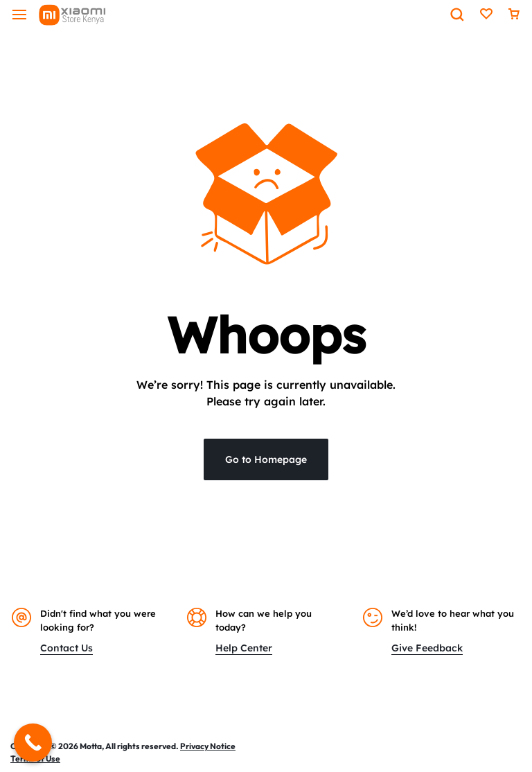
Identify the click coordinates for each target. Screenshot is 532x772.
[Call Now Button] (33, 743)
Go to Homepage (266, 459)
